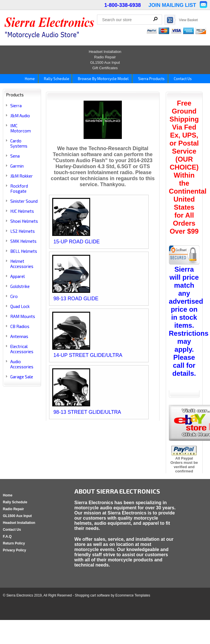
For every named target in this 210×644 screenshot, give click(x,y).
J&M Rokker (22, 176)
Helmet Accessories (22, 264)
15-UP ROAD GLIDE (76, 242)
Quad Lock (20, 306)
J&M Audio (20, 116)
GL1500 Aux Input (105, 62)
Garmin (17, 166)
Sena (15, 156)
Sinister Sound (24, 201)
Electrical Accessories (22, 349)
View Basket (188, 20)
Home (29, 79)
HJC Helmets (22, 211)
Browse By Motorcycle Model (103, 79)
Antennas (19, 336)
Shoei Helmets (24, 221)
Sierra (16, 106)
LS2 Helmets (23, 231)
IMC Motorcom (21, 128)
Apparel (18, 276)
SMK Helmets (23, 241)
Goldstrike (20, 286)
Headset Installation (105, 52)
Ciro (14, 296)
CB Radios (20, 326)
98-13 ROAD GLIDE (76, 299)
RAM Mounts (23, 316)
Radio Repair (105, 57)
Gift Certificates (105, 68)
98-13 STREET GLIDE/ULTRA (87, 412)
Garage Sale (22, 377)
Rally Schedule (56, 79)
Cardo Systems (19, 143)
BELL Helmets (24, 251)
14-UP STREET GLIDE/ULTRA (88, 355)
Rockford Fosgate (19, 188)
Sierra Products (151, 79)
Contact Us (182, 79)
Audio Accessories (22, 364)
